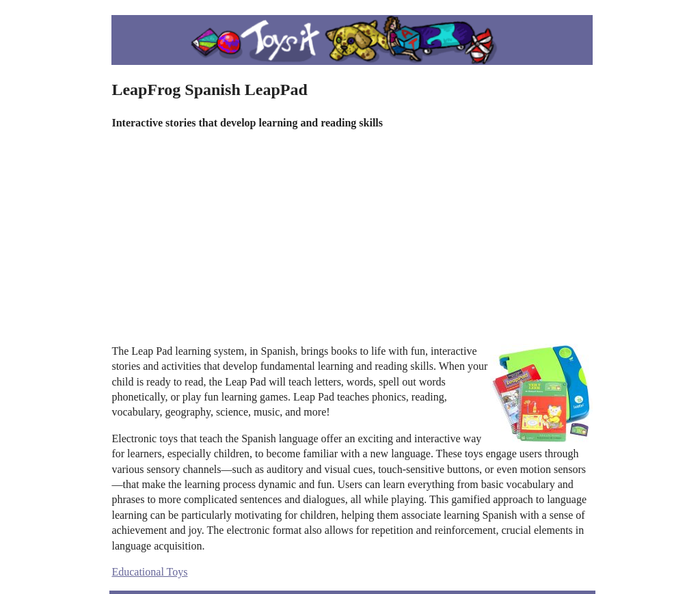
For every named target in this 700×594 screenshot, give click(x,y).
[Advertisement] (352, 237)
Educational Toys (149, 572)
